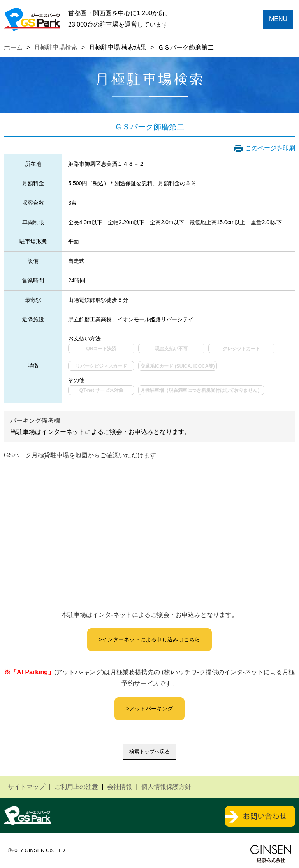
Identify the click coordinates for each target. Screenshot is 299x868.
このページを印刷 (270, 148)
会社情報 (120, 787)
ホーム (13, 47)
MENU (278, 19)
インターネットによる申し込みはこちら (151, 639)
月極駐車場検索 (56, 47)
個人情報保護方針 (166, 787)
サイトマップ (26, 787)
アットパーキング (151, 709)
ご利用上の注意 (76, 787)
